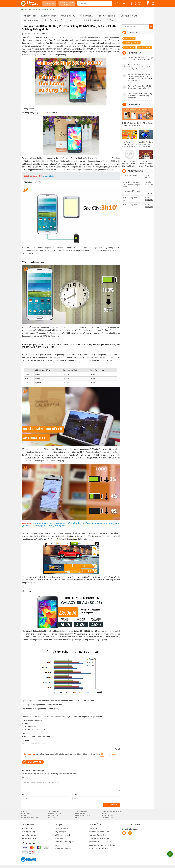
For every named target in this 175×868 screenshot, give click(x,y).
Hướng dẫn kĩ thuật (128, 16)
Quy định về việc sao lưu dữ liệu (100, 842)
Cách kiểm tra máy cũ (53, 20)
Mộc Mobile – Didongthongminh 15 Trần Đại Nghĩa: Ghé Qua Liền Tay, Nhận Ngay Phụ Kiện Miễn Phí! (129, 144)
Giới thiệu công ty (28, 828)
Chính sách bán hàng (92, 20)
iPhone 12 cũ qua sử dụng (83, 815)
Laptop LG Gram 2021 (81, 811)
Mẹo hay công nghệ (106, 16)
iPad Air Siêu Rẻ (53, 817)
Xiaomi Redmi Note (108, 817)
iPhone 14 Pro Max (107, 815)
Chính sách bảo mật (29, 835)
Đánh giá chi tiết (48, 16)
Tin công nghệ (30, 16)
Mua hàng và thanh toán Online (99, 832)
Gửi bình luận (111, 805)
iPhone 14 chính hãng (54, 813)
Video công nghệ (31, 20)
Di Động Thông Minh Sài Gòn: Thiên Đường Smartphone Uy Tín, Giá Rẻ (137, 124)
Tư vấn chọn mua (68, 16)
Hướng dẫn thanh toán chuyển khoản (102, 845)
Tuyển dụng (72, 20)
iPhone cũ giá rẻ (25, 813)
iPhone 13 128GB (80, 813)
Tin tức (58, 845)
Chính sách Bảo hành (63, 835)
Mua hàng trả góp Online (97, 835)
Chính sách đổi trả (61, 828)
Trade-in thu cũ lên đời (63, 848)
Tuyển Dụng (93, 828)
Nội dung (26, 778)
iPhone (104, 813)
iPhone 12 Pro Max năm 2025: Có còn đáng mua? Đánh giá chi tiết (129, 164)
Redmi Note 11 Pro (53, 811)
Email (75, 794)
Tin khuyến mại (87, 16)
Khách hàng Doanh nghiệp (64, 842)
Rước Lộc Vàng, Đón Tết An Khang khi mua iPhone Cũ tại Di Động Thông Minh (145, 164)
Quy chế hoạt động (62, 832)
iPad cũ (77, 817)
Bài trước (102, 755)
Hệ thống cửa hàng (28, 832)
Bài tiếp (114, 755)
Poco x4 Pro (24, 811)
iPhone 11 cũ (24, 815)
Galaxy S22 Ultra (53, 815)
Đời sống (110, 20)
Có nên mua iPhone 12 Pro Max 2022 (113, 811)
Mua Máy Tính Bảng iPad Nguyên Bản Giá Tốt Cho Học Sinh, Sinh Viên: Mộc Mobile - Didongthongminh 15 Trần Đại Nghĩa (146, 144)
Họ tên (25, 794)
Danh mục (49, 3)
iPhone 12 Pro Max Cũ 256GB (30, 817)
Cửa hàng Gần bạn (138, 3)
